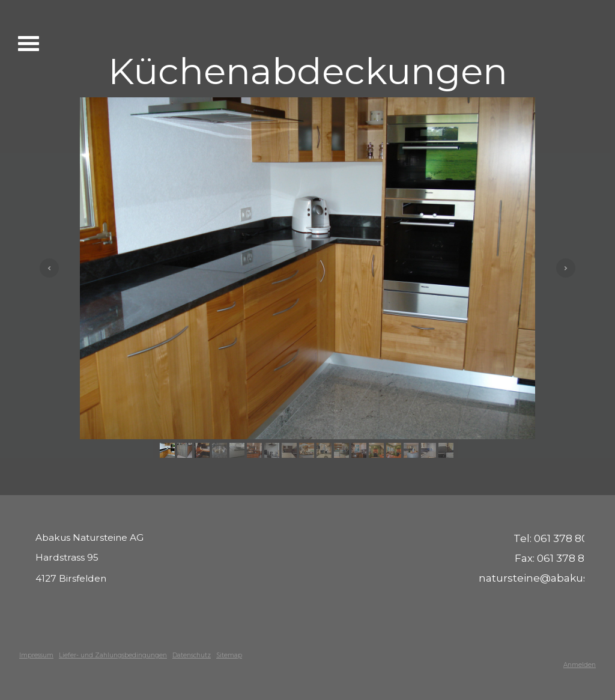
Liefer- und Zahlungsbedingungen (113, 655)
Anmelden (580, 665)
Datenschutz (192, 655)
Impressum (36, 655)
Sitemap (229, 655)
